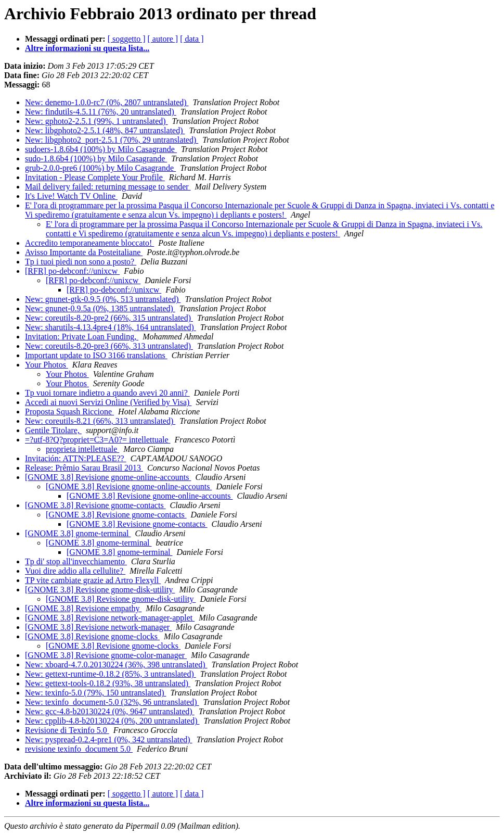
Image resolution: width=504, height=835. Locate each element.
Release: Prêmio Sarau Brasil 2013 (84, 468)
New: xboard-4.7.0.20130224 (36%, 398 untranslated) (116, 665)
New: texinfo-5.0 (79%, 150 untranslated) (95, 693)
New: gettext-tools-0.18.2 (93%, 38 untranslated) (108, 683)
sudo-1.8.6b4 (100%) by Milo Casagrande (96, 159)
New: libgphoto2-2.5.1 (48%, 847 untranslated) (105, 130)
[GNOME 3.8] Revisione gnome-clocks (92, 636)
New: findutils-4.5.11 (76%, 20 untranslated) (101, 112)
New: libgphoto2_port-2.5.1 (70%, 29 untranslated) (112, 140)
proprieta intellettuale (82, 449)
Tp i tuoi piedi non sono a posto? (81, 262)
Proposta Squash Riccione (69, 412)
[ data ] (192, 39)
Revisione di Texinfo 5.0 (67, 730)
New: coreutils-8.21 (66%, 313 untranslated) (100, 421)
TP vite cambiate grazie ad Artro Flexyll (93, 580)
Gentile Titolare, (53, 430)
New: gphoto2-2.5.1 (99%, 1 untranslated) (96, 121)
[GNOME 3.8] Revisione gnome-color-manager (106, 655)
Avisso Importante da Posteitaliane (84, 252)
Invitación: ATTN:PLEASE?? (76, 458)
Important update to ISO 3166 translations (96, 355)
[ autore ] (163, 39)
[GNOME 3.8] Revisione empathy (83, 608)
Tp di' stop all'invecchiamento (76, 561)
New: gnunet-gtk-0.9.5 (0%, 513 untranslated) (103, 299)
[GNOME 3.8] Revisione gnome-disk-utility (100, 590)
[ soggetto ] (127, 39)
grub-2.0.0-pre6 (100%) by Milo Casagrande (100, 168)
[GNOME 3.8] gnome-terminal (78, 533)
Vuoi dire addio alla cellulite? (75, 571)
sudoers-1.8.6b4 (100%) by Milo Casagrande (101, 149)
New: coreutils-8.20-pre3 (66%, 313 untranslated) (109, 346)
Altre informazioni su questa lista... (87, 48)
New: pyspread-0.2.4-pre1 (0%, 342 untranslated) (109, 739)
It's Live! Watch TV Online (71, 196)
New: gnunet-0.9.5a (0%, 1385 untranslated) (100, 308)
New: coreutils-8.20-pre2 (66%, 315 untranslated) (109, 318)
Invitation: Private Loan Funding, (82, 337)
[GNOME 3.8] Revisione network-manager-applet (110, 618)
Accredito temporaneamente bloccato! (89, 243)
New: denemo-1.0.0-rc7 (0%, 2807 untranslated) (107, 102)
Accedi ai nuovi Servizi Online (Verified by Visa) (108, 402)
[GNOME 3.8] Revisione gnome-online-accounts (108, 477)
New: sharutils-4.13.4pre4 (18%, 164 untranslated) (111, 327)
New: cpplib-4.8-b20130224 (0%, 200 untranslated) (112, 721)
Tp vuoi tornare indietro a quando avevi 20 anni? (107, 393)
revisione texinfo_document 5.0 (79, 749)
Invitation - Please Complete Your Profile (95, 177)
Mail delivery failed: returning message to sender (108, 187)
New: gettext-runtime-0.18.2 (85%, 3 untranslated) (111, 674)
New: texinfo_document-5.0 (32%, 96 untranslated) (112, 702)
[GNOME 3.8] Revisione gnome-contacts (95, 505)
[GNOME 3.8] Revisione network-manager (98, 627)
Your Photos (47, 365)
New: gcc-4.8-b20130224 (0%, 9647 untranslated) (110, 711)
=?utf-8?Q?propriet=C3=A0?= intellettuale (98, 440)
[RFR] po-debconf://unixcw (72, 271)
